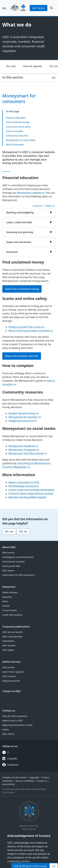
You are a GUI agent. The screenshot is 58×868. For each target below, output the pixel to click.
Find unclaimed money (18, 122)
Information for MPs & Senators (18, 575)
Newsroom (9, 587)
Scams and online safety (18, 126)
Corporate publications (16, 627)
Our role (11, 66)
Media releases (10, 592)
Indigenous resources (21, 421)
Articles (6, 606)
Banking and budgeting (20, 212)
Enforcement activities (14, 562)
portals (39, 8)
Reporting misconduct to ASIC (17, 725)
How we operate (32, 66)
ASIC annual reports (12, 632)
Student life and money (22, 413)
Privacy (45, 777)
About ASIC (9, 547)
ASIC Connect (9, 676)
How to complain (15, 131)
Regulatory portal (11, 681)
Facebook (13, 765)
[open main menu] (4, 8)
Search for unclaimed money (22, 289)
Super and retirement (19, 242)
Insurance (12, 252)
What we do (8, 553)
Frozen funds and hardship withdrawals (31, 490)
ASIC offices (8, 734)
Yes (9, 532)
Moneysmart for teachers (23, 417)
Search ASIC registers (13, 672)
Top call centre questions (15, 716)
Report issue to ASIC (13, 721)
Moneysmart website (29, 193)
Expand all (38, 206)
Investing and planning (20, 232)
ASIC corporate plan (12, 637)
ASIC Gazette (9, 645)
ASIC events (8, 571)
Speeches (7, 597)
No (23, 532)
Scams (6, 729)
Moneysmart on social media (21, 140)
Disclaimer (8, 781)
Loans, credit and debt (19, 222)
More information (15, 144)
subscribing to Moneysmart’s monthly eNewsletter (26, 465)
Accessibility (8, 784)
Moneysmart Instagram (22, 450)
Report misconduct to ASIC (24, 482)
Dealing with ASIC (11, 566)
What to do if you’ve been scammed (29, 331)
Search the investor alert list (22, 356)
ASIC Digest (8, 650)
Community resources (17, 135)
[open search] (52, 8)
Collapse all (49, 206)
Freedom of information (14, 777)
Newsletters (8, 641)
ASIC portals (9, 667)
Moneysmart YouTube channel (26, 453)
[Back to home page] (18, 8)
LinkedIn (12, 759)
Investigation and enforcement (18, 557)
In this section (13, 77)
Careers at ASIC (12, 691)
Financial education (16, 118)
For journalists (10, 610)
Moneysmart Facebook (22, 446)
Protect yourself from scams (25, 327)
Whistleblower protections (24, 486)
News (5, 601)
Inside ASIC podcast (12, 615)
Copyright (34, 777)
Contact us (9, 711)
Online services (11, 662)
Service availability (25, 781)
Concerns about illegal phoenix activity (31, 494)
